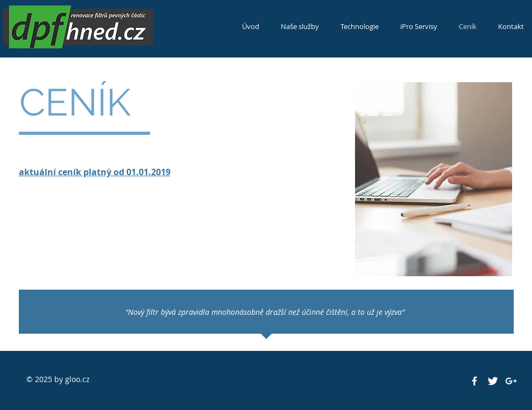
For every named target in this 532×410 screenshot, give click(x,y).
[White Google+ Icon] (511, 381)
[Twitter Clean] (493, 381)
